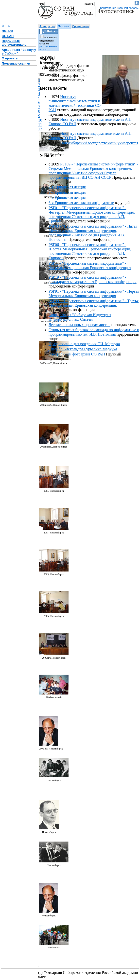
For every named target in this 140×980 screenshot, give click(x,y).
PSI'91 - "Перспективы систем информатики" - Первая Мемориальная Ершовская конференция (94, 293)
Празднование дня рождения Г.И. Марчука (84, 344)
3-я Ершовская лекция (67, 192)
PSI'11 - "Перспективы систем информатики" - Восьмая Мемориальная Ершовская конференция (90, 265)
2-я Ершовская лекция (67, 187)
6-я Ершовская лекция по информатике (81, 203)
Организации (81, 26)
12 (40, 129)
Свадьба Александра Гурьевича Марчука (83, 349)
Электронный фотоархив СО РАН (77, 354)
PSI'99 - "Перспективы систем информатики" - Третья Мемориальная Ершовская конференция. (94, 303)
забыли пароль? (129, 8)
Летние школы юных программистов (79, 325)
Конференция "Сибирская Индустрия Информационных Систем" (80, 317)
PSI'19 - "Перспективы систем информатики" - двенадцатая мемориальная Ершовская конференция (93, 279)
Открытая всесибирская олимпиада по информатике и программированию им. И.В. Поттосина (94, 332)
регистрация (108, 8)
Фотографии (47, 26)
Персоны (64, 26)
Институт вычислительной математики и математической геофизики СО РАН (75, 103)
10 (40, 120)
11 (40, 125)
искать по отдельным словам (48, 40)
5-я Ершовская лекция (67, 197)
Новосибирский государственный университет (99, 143)
